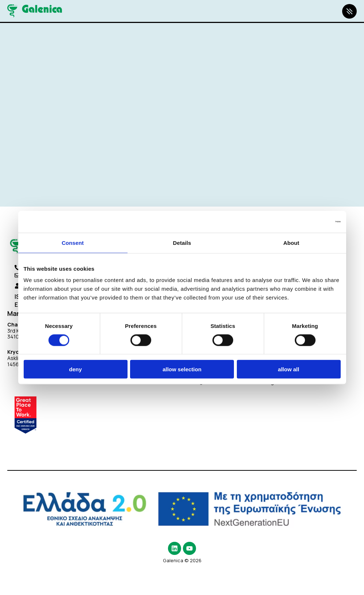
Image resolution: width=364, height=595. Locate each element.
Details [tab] (182, 242)
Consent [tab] (73, 242)
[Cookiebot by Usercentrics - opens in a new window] (309, 222)
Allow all (289, 369)
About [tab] (291, 242)
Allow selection (182, 369)
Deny (75, 369)
